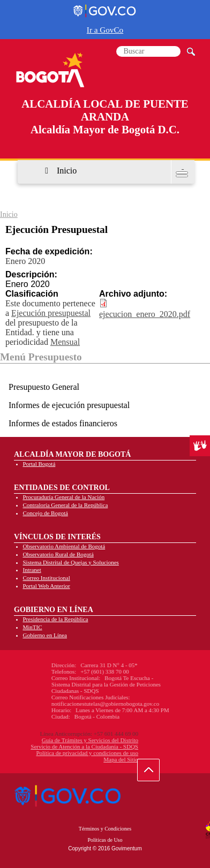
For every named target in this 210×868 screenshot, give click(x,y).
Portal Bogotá (39, 464)
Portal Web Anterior (47, 586)
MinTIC (33, 627)
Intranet (32, 570)
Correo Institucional (47, 578)
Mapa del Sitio (71, 759)
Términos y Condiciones (105, 829)
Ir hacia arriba (154, 772)
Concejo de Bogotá (46, 513)
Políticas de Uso (105, 840)
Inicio (67, 171)
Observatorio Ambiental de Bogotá (64, 546)
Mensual (65, 342)
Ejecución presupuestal (51, 313)
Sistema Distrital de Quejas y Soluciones (71, 562)
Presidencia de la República (56, 619)
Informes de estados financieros (63, 423)
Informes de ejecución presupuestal (69, 405)
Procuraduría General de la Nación (64, 497)
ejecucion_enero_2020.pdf (145, 314)
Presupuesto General (44, 387)
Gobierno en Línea (45, 635)
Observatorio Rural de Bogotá (58, 554)
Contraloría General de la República (66, 505)
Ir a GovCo (105, 30)
